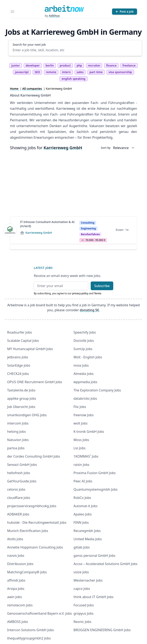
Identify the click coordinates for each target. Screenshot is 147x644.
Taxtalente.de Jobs (21, 390)
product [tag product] (65, 65)
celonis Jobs (16, 489)
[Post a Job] (125, 12)
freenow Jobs (84, 415)
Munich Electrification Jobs (28, 531)
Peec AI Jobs (83, 481)
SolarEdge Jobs (19, 365)
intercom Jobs (18, 423)
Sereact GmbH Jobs (22, 465)
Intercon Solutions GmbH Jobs (31, 630)
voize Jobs (81, 572)
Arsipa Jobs (16, 589)
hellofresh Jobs (19, 473)
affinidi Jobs (16, 580)
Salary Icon (83, 240)
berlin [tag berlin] (50, 65)
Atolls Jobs (15, 539)
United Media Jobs (88, 539)
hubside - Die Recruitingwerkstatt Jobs (37, 522)
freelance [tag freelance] (129, 65)
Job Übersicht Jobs (21, 407)
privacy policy (80, 293)
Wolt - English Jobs (88, 357)
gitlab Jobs (82, 547)
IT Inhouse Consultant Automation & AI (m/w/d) (47, 224)
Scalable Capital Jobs (23, 341)
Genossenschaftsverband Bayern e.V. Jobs (40, 613)
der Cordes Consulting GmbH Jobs (34, 456)
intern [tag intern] (66, 72)
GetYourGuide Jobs (22, 481)
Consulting (88, 223)
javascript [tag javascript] (22, 72)
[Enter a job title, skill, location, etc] (75, 50)
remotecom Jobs (20, 605)
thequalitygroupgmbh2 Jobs (29, 638)
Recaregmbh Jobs (87, 531)
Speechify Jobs (85, 332)
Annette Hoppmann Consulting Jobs (35, 547)
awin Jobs (15, 597)
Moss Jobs (81, 440)
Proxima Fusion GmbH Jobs (95, 473)
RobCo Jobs (82, 498)
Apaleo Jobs (83, 514)
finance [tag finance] (111, 65)
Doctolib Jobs (84, 341)
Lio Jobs (80, 448)
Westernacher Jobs (88, 580)
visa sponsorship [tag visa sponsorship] (120, 72)
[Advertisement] (73, 184)
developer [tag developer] (33, 65)
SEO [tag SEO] (37, 72)
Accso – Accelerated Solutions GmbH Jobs (105, 564)
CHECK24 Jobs (18, 374)
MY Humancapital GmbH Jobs (30, 349)
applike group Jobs (22, 398)
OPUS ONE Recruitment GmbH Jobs (35, 382)
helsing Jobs (17, 432)
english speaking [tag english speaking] (73, 79)
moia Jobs (81, 365)
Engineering (88, 228)
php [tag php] (79, 65)
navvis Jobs (16, 556)
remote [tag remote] (51, 72)
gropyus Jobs (84, 613)
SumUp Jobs (83, 349)
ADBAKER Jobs (18, 514)
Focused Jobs (84, 605)
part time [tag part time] (96, 72)
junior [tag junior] (16, 65)
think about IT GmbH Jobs (93, 597)
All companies (33, 89)
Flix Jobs (80, 407)
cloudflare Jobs (19, 498)
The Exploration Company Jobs (97, 390)
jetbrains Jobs (18, 357)
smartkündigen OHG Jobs (27, 415)
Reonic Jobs (82, 622)
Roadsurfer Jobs (20, 332)
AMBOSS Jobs (18, 622)
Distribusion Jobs (20, 564)
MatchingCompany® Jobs (27, 572)
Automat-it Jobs (86, 506)
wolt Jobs (81, 423)
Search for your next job (29, 45)
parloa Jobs (16, 448)
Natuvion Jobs (18, 440)
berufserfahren (90, 234)
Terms (98, 293)
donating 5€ (89, 310)
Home (15, 89)
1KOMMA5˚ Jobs (86, 456)
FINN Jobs (81, 522)
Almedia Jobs (84, 374)
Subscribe (102, 286)
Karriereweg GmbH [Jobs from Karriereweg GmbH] (39, 233)
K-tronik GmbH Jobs (89, 432)
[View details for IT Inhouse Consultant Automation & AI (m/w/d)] (10, 230)
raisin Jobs (81, 465)
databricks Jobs (85, 398)
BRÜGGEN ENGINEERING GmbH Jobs (102, 630)
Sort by (106, 148)
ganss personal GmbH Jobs (94, 556)
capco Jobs (82, 589)
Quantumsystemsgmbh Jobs (96, 489)
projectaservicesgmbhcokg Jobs (32, 506)
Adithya (54, 16)
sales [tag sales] (80, 72)
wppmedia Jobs (85, 382)
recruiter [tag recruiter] (94, 65)
